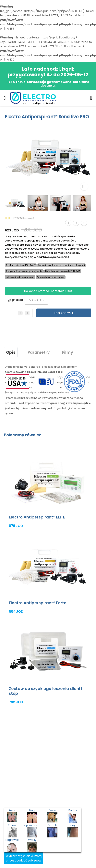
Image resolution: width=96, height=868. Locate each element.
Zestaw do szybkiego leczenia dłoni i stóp (45, 691)
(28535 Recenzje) (24, 218)
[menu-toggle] (5, 98)
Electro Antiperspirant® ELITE (37, 517)
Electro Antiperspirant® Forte (38, 603)
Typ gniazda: (15, 300)
